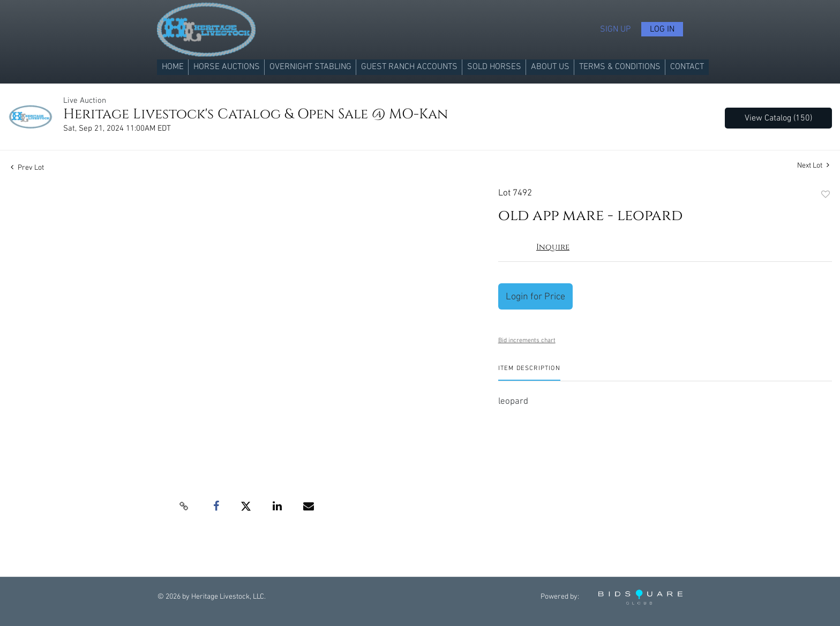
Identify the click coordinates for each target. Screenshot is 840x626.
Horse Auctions (227, 67)
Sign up (615, 29)
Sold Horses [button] (494, 67)
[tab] (529, 372)
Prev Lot (27, 168)
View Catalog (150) (778, 118)
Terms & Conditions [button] (620, 67)
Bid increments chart (527, 340)
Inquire (553, 247)
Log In (662, 29)
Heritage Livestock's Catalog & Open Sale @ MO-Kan (256, 114)
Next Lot (813, 165)
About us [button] (550, 67)
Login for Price (535, 296)
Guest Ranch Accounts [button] (409, 67)
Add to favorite (826, 195)
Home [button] (173, 67)
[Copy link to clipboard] (184, 507)
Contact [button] (687, 67)
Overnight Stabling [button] (310, 67)
